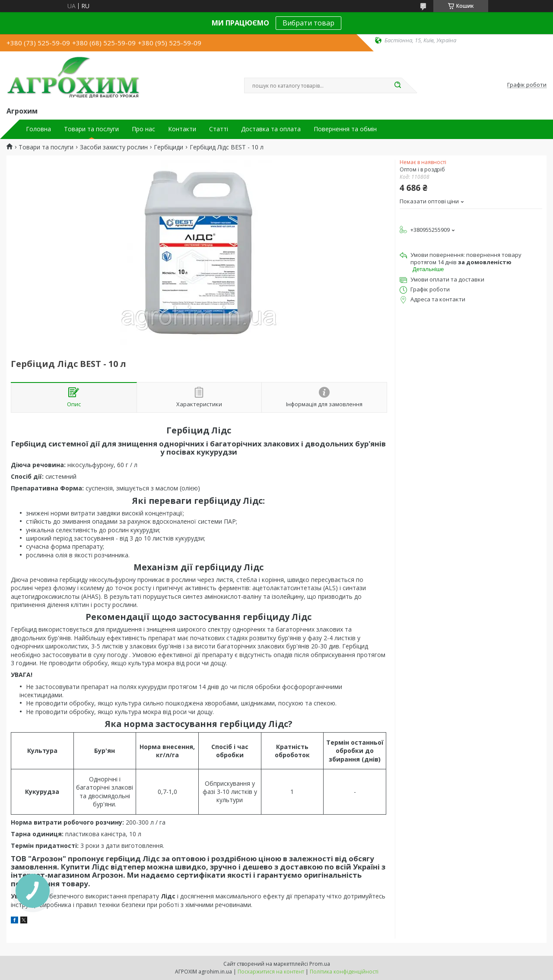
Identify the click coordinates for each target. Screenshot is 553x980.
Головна (38, 129)
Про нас (143, 129)
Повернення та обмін (345, 129)
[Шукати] (397, 85)
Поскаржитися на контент (271, 972)
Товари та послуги (91, 129)
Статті (219, 129)
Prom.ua (320, 964)
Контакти (182, 129)
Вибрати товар (308, 23)
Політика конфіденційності (344, 972)
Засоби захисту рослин (114, 147)
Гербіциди (168, 147)
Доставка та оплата (271, 129)
